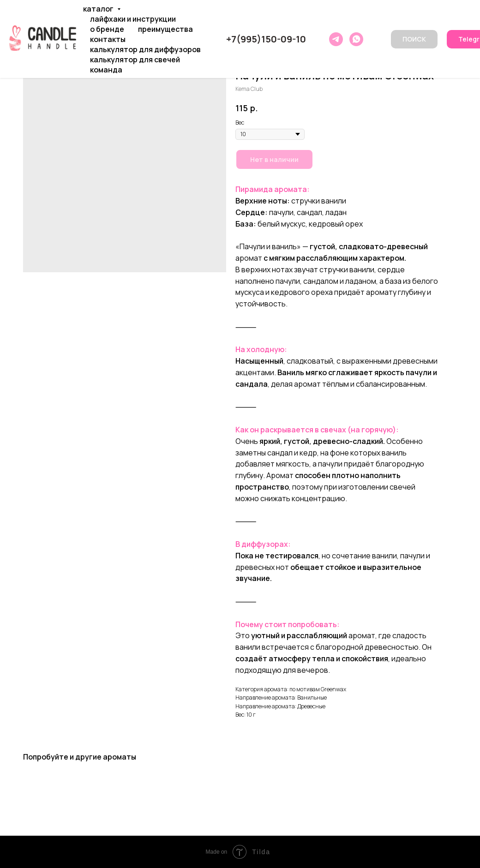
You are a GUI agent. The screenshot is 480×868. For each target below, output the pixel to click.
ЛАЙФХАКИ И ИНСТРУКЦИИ (133, 19)
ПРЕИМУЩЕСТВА (165, 29)
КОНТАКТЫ (108, 39)
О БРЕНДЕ (107, 29)
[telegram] (336, 39)
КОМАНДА (106, 70)
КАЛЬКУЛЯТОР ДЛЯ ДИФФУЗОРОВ (145, 49)
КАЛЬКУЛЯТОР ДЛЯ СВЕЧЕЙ (135, 60)
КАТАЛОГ (99, 9)
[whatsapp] (356, 39)
